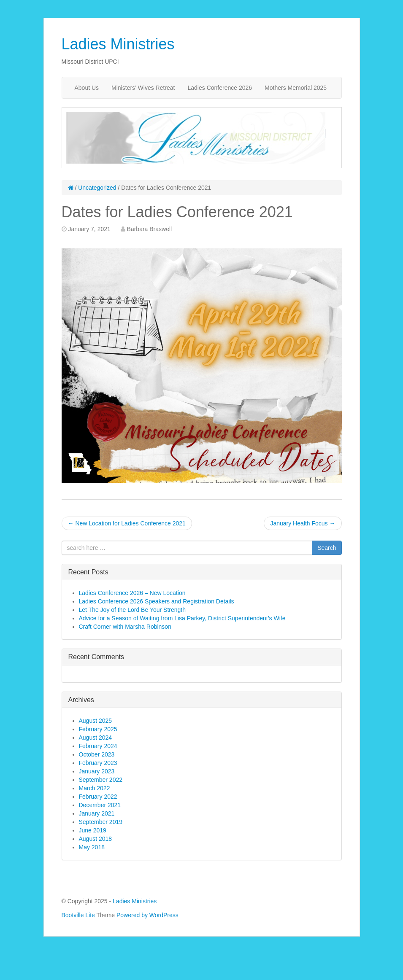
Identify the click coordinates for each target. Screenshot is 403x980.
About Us (87, 88)
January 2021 (97, 813)
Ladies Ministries (118, 44)
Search (327, 548)
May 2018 (92, 847)
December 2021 (100, 805)
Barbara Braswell (150, 229)
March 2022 (95, 788)
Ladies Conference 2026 (220, 88)
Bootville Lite (78, 915)
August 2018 (96, 839)
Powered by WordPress (147, 915)
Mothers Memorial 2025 (296, 88)
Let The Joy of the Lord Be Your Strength (132, 610)
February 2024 (98, 746)
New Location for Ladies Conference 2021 (127, 523)
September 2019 (101, 822)
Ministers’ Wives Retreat (143, 88)
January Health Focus (303, 523)
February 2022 (98, 797)
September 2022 (101, 780)
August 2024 (96, 738)
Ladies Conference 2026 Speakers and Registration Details (157, 601)
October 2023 (97, 754)
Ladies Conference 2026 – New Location (132, 593)
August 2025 (96, 721)
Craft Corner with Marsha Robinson (125, 627)
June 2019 (93, 830)
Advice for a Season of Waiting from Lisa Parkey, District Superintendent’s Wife (182, 618)
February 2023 (98, 763)
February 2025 (98, 729)
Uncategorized (97, 188)
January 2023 (97, 771)
